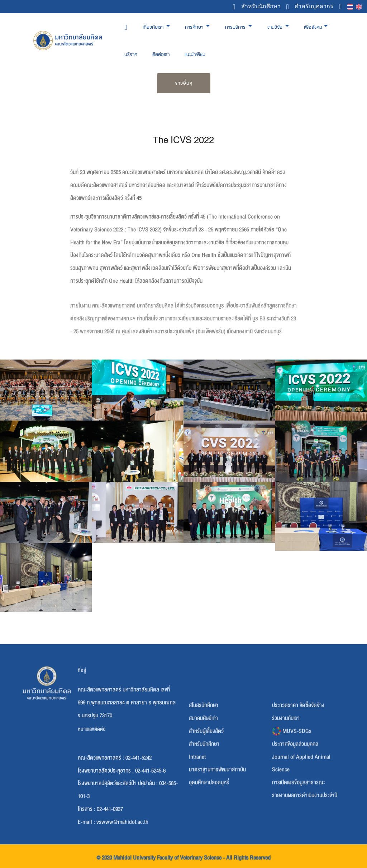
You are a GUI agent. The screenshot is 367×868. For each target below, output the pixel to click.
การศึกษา (195, 27)
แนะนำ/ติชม (195, 54)
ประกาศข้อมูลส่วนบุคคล (295, 795)
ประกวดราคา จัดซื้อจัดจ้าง (298, 756)
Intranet (197, 807)
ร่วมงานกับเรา (286, 769)
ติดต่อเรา (161, 54)
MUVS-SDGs (292, 782)
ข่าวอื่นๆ (184, 83)
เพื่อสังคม (313, 27)
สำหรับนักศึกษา (256, 7)
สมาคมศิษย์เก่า (203, 769)
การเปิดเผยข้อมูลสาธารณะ (299, 833)
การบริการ (236, 27)
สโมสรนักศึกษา (204, 756)
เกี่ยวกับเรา (154, 27)
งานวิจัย (275, 27)
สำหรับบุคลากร (310, 7)
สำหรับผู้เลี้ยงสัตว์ (206, 782)
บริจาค (131, 54)
